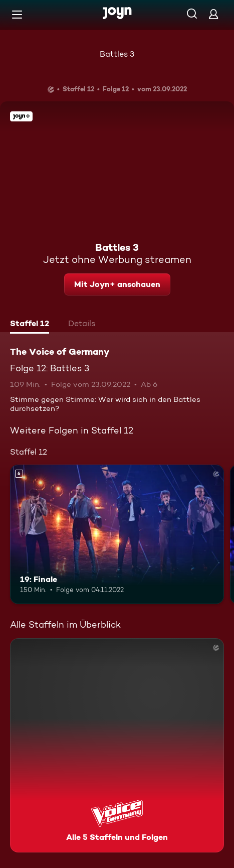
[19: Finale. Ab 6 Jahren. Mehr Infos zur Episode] (117, 534)
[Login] (213, 14)
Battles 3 (117, 54)
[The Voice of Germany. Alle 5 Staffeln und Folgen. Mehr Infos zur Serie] (117, 745)
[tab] (30, 325)
